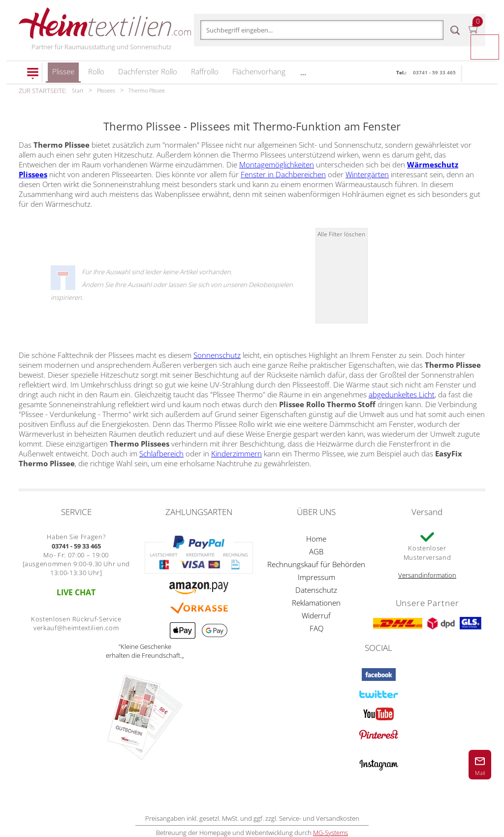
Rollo (96, 71)
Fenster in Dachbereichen (283, 174)
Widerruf (316, 615)
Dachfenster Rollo (148, 71)
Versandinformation (427, 575)
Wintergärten (367, 174)
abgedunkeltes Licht (402, 394)
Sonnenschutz (217, 355)
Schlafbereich (161, 453)
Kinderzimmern (236, 453)
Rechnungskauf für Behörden (316, 564)
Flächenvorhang (259, 71)
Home (316, 539)
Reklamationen (316, 603)
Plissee (63, 75)
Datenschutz (316, 590)
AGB (316, 551)
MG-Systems (331, 833)
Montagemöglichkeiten (277, 164)
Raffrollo (205, 71)
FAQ (316, 628)
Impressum (316, 577)
